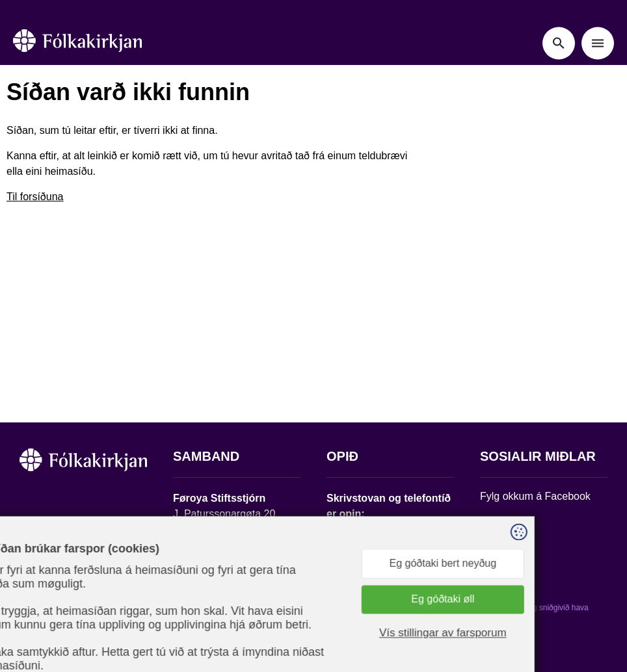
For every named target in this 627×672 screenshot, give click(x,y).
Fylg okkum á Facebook (535, 496)
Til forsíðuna (35, 197)
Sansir (491, 617)
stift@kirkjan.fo (207, 586)
